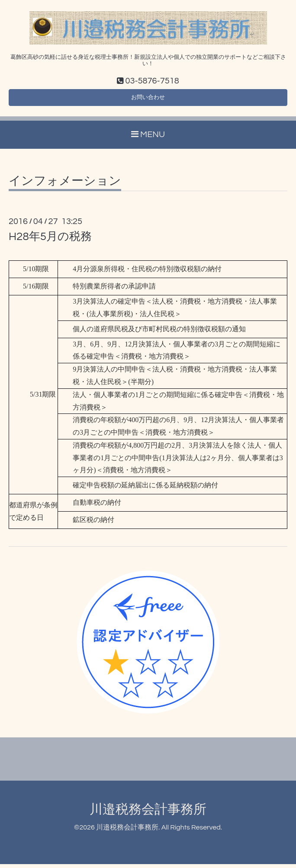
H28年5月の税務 (50, 240)
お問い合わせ (148, 100)
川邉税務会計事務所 (148, 813)
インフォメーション (65, 185)
